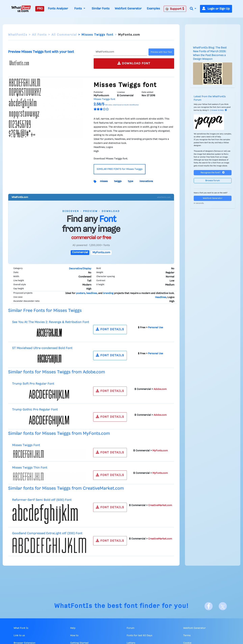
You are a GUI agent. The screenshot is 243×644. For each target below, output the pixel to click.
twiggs (118, 181)
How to (74, 636)
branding (108, 293)
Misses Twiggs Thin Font (30, 468)
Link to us (19, 636)
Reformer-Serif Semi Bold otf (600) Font (42, 500)
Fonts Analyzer (58, 9)
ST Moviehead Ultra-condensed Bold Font (42, 348)
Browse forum (213, 181)
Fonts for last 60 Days (139, 636)
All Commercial (64, 35)
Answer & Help (219, 110)
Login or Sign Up (216, 9)
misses (104, 181)
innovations (146, 181)
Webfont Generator (128, 9)
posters (81, 293)
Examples (153, 9)
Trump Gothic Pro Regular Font (35, 410)
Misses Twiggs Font (26, 445)
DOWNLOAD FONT (134, 63)
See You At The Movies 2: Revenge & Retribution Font (51, 322)
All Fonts (39, 35)
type (131, 181)
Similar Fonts (101, 9)
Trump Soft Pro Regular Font (33, 384)
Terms (187, 636)
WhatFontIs (18, 35)
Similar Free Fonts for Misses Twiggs (45, 311)
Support (175, 9)
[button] (193, 9)
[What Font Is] (21, 9)
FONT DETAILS (110, 329)
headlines (92, 293)
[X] (223, 606)
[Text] (120, 52)
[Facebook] (209, 606)
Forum (131, 628)
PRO (40, 9)
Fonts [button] (78, 9)
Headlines (161, 297)
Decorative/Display (80, 269)
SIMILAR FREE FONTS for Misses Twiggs (120, 169)
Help (73, 628)
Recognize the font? (213, 172)
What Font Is (21, 628)
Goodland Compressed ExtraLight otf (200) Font (47, 533)
